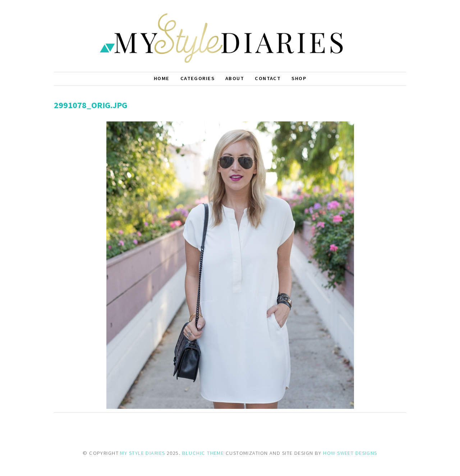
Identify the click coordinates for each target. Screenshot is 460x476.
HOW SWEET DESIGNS (350, 453)
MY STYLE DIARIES (142, 453)
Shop (299, 78)
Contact (268, 78)
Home (162, 78)
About (235, 78)
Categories (197, 78)
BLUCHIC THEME (203, 453)
